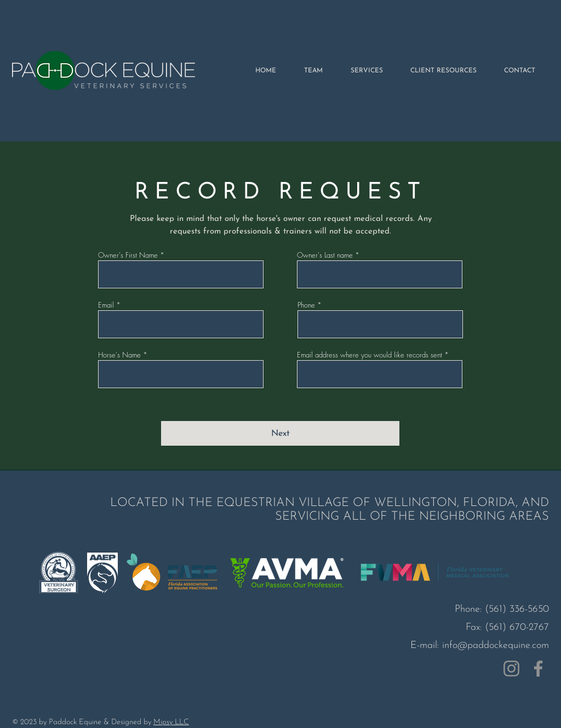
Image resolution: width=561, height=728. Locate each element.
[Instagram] (511, 669)
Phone (306, 305)
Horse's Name (119, 355)
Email (106, 305)
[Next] (280, 433)
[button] (443, 71)
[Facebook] (538, 669)
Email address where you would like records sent (370, 355)
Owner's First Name (128, 255)
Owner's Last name (325, 255)
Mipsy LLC (171, 722)
